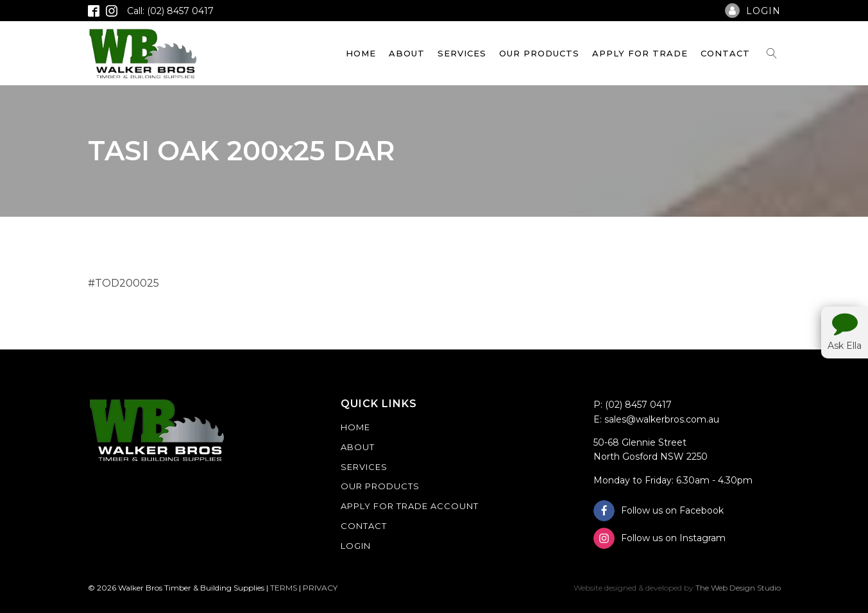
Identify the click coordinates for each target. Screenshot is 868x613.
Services (462, 53)
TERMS (284, 588)
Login (356, 546)
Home (361, 53)
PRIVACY (320, 588)
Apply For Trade (640, 53)
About (407, 53)
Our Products (539, 53)
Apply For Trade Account (410, 506)
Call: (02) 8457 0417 (170, 11)
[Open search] (772, 53)
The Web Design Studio (738, 588)
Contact (725, 53)
